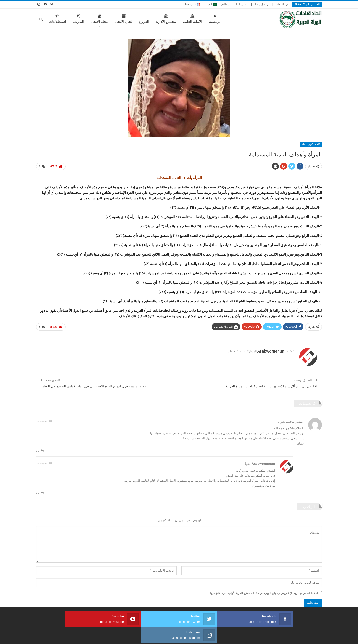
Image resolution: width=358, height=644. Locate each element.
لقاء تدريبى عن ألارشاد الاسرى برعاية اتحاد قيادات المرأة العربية (271, 385)
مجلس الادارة (166, 19)
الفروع (144, 19)
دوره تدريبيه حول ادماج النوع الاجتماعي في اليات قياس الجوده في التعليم (93, 385)
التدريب (78, 19)
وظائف (224, 4)
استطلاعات (57, 19)
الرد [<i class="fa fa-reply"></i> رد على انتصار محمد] (40, 449)
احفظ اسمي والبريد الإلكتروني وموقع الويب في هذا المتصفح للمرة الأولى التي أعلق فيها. (264, 591)
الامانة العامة (192, 19)
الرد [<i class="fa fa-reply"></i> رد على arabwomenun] (40, 491)
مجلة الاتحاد (100, 19)
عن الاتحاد (283, 4)
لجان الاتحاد (124, 19)
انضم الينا (242, 4)
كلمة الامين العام (311, 144)
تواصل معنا (262, 4)
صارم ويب (40, 637)
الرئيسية (215, 19)
